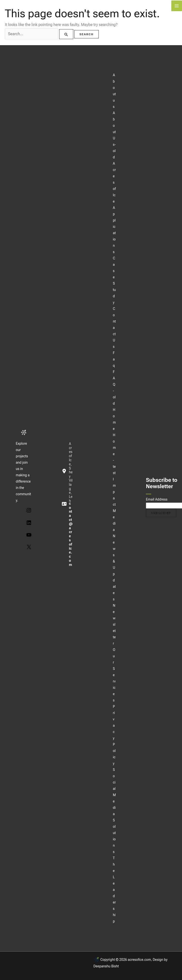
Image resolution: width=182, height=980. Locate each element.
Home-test (114, 454)
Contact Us (114, 328)
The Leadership (114, 890)
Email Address (157, 499)
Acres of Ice (114, 182)
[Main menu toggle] (177, 6)
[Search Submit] (66, 34)
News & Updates (114, 568)
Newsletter (114, 624)
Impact (114, 492)
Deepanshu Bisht (106, 966)
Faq (114, 359)
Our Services (114, 675)
